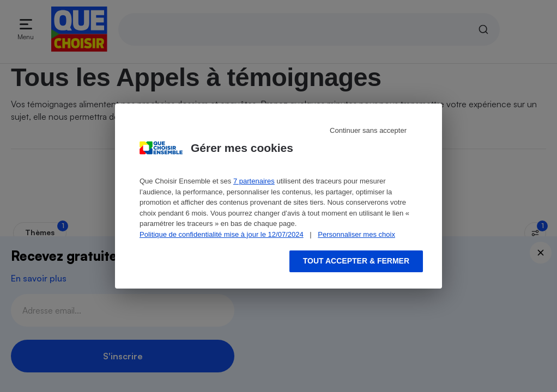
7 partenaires (254, 181)
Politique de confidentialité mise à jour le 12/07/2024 (222, 234)
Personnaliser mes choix (356, 234)
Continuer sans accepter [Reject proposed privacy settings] (368, 130)
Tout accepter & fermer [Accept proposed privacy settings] (356, 261)
